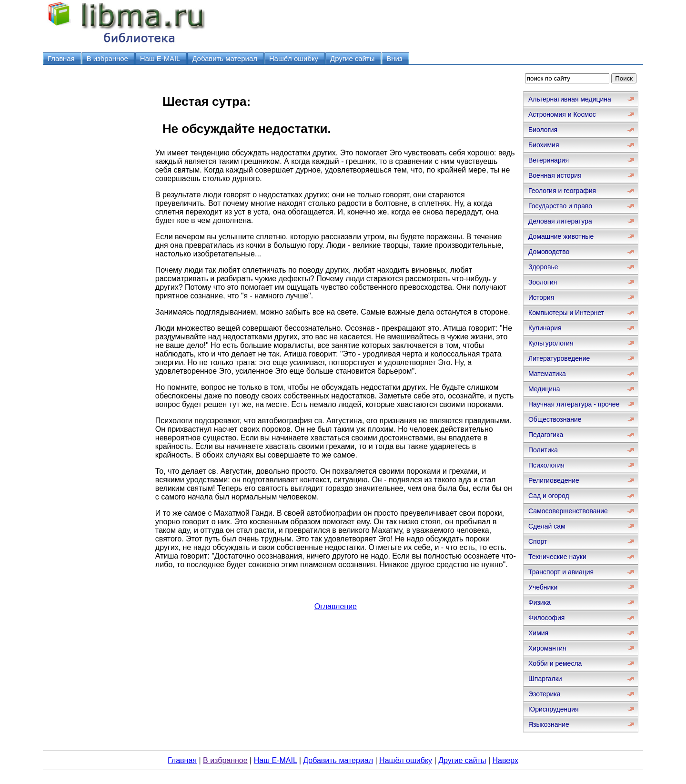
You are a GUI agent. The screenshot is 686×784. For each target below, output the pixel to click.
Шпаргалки (545, 679)
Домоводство (549, 252)
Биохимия (544, 145)
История (541, 297)
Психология (546, 465)
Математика (547, 374)
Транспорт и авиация (561, 572)
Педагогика (546, 435)
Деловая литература (560, 221)
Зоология (543, 282)
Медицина (544, 389)
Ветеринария (549, 160)
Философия (546, 618)
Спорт (538, 541)
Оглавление (336, 606)
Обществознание (555, 419)
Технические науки (557, 557)
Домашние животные (561, 236)
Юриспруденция (554, 709)
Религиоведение (554, 480)
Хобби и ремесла (555, 663)
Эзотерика (545, 694)
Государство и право (560, 206)
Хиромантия (547, 648)
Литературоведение (559, 358)
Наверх (505, 760)
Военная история (555, 175)
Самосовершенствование (568, 511)
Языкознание (549, 724)
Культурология (551, 343)
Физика (540, 602)
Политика (543, 450)
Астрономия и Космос (562, 114)
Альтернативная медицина (570, 99)
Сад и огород (549, 496)
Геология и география (562, 191)
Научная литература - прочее (574, 404)
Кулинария (545, 328)
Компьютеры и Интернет (566, 313)
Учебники (543, 587)
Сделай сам (547, 526)
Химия (538, 633)
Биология (543, 130)
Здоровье (543, 267)
